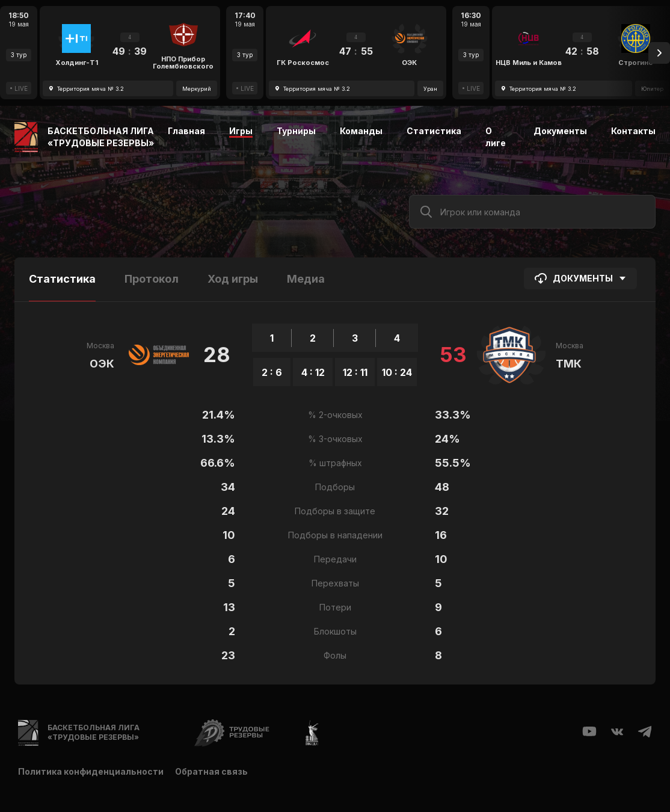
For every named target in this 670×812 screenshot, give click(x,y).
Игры (241, 131)
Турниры (296, 131)
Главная (186, 131)
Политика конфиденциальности (91, 771)
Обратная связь (212, 771)
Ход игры (233, 279)
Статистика (434, 131)
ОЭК (102, 364)
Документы (560, 131)
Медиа (306, 279)
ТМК (569, 364)
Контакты (633, 131)
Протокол (152, 279)
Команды (361, 131)
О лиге (496, 137)
